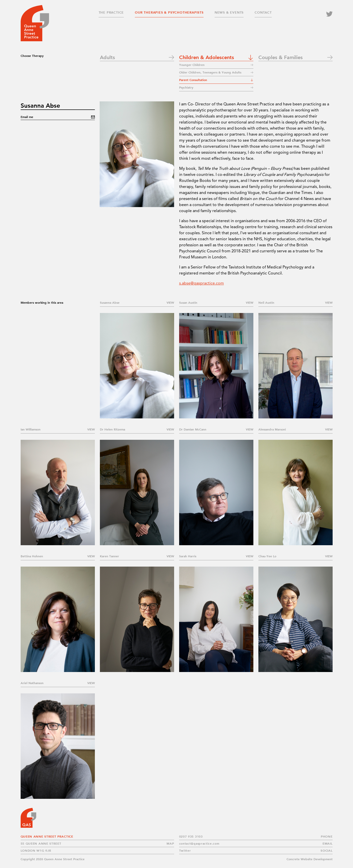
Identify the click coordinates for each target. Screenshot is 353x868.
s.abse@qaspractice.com (202, 284)
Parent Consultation (193, 80)
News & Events (229, 12)
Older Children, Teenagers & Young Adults (211, 72)
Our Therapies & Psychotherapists (169, 12)
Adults (107, 57)
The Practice (111, 12)
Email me (27, 117)
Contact (263, 12)
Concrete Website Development (310, 859)
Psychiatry (186, 87)
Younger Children (192, 65)
